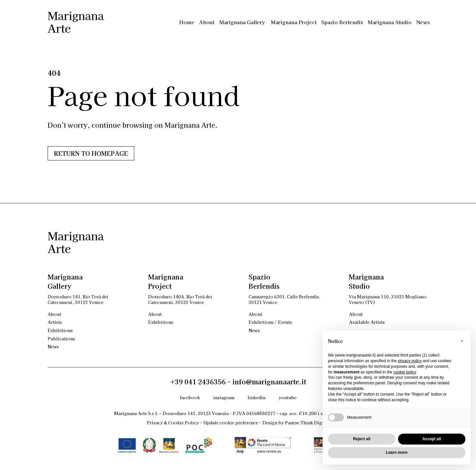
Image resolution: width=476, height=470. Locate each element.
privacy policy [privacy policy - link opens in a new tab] (410, 361)
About (207, 22)
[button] (462, 341)
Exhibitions (60, 330)
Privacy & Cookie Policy (173, 423)
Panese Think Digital (307, 423)
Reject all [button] (362, 439)
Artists (55, 322)
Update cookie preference (231, 423)
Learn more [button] (397, 452)
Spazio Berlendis (342, 22)
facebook (190, 397)
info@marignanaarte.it (269, 382)
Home (187, 22)
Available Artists (367, 322)
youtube (288, 397)
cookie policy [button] (405, 372)
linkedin (257, 397)
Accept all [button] (432, 439)
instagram (224, 397)
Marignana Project (294, 22)
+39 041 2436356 (198, 382)
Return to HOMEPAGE (91, 153)
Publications (61, 339)
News (423, 22)
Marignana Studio (390, 22)
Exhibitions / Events (270, 322)
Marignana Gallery (243, 22)
